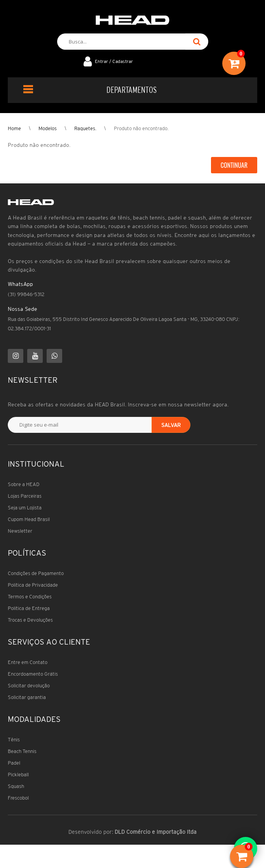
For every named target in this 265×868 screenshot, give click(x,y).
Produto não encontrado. (141, 128)
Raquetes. (85, 128)
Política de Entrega (29, 608)
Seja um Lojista (25, 508)
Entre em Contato (28, 662)
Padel (14, 763)
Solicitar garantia (27, 697)
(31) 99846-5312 (26, 294)
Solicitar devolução (29, 686)
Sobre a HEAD (24, 484)
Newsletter (20, 531)
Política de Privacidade (33, 585)
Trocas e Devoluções (30, 620)
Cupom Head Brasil (29, 519)
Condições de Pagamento (36, 573)
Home (14, 128)
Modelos (48, 128)
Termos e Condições (30, 597)
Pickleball (18, 775)
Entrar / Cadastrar (114, 61)
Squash (16, 786)
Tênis (14, 740)
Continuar (234, 165)
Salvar (171, 425)
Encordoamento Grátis (33, 674)
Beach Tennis (22, 751)
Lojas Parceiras (25, 496)
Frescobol (18, 798)
